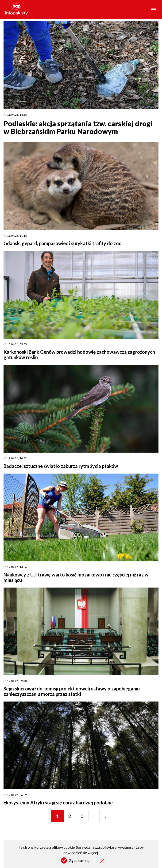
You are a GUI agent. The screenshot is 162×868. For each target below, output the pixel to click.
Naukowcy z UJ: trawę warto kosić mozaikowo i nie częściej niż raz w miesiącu (76, 577)
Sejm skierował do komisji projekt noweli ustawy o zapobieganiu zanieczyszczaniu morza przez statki (72, 691)
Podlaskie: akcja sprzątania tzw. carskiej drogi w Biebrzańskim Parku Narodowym (78, 127)
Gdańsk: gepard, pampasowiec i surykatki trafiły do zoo (63, 243)
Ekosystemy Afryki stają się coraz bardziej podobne (58, 803)
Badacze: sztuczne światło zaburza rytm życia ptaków (61, 466)
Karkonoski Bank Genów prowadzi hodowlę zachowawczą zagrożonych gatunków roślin (79, 355)
